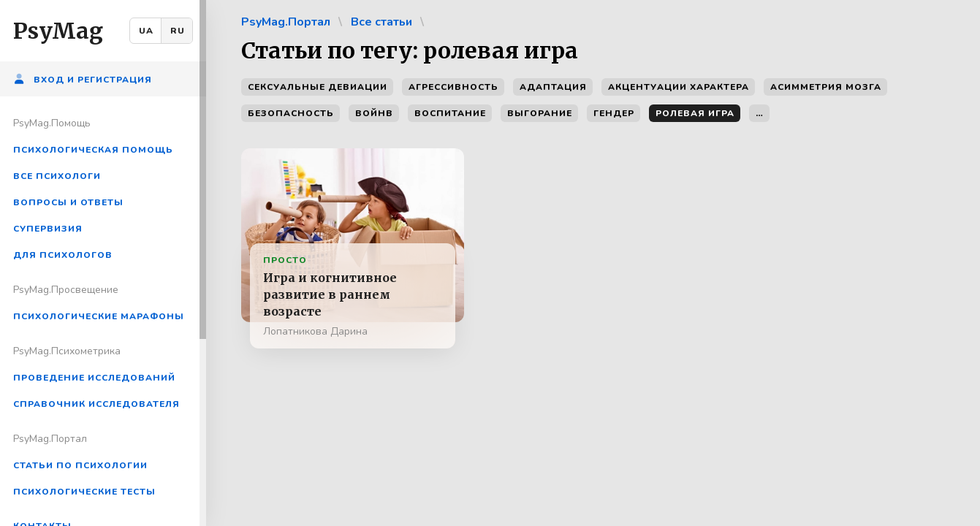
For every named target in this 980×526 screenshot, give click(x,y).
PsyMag (58, 31)
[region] (103, 263)
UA (146, 31)
